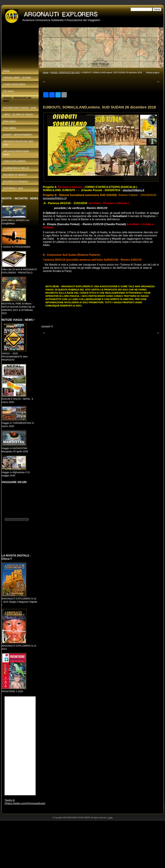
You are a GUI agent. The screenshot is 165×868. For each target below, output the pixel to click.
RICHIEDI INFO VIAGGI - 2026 (20, 108)
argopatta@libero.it (54, 198)
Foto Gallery (10, 128)
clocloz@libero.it (133, 190)
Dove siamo (9, 121)
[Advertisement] (80, 844)
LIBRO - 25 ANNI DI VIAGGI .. (19, 114)
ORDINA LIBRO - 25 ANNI (17, 78)
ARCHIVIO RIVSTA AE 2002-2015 (19, 143)
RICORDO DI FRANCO (16, 182)
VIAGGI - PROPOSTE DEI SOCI (65, 73)
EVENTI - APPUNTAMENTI (18, 135)
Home (46, 73)
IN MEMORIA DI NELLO (16, 168)
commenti (46, 326)
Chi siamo (8, 91)
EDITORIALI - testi (13, 188)
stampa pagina (153, 73)
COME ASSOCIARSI (14, 84)
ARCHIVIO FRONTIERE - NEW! (17, 153)
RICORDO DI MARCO (15, 175)
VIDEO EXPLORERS (14, 161)
